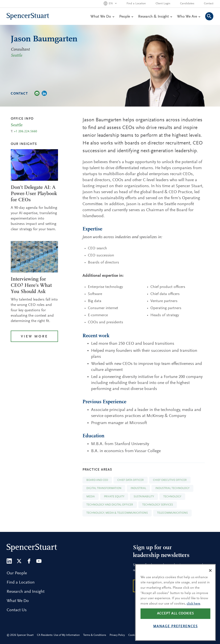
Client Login (163, 4)
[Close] (210, 578)
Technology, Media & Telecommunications (117, 513)
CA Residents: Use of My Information (58, 635)
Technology (172, 497)
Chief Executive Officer (170, 480)
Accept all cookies (176, 621)
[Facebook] (29, 561)
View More (34, 337)
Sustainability (144, 497)
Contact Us (17, 610)
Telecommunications (172, 513)
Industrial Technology (172, 488)
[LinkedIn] (9, 561)
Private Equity (114, 497)
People (126, 17)
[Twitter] (19, 561)
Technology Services (158, 505)
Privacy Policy (117, 635)
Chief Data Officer (131, 480)
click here (193, 611)
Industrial (138, 488)
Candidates (187, 4)
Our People (17, 573)
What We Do (102, 17)
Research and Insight (26, 592)
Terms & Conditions (95, 635)
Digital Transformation (104, 488)
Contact (209, 4)
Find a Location (136, 4)
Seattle (17, 56)
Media (91, 497)
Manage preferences (176, 633)
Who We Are (189, 17)
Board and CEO (97, 480)
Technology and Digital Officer (110, 505)
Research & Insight (155, 17)
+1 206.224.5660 (26, 132)
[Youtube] (39, 561)
